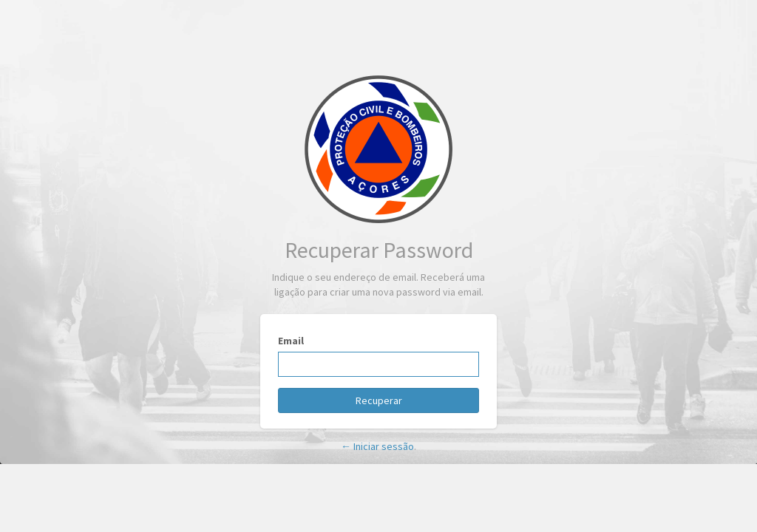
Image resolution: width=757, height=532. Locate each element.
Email (291, 341)
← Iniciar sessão (377, 446)
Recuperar (379, 400)
